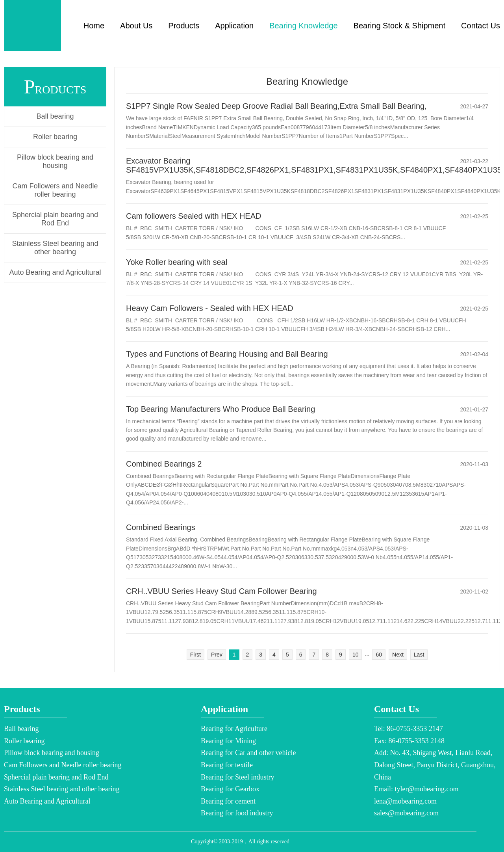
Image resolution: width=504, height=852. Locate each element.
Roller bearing (55, 137)
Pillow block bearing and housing (55, 161)
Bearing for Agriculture (234, 729)
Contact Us (481, 26)
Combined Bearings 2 (164, 464)
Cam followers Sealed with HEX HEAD (194, 216)
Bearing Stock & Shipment (399, 26)
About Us (136, 26)
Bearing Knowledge (303, 26)
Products (184, 26)
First (195, 655)
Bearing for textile (227, 765)
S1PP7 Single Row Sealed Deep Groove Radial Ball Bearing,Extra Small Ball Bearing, (276, 106)
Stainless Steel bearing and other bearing (55, 248)
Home (94, 26)
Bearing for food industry (237, 813)
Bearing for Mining (228, 741)
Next (398, 655)
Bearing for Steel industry (237, 777)
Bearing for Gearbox (230, 789)
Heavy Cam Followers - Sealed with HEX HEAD (210, 308)
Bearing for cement (228, 801)
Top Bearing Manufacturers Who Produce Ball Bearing (220, 409)
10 (356, 655)
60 (379, 655)
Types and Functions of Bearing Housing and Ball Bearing (227, 354)
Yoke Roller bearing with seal (177, 262)
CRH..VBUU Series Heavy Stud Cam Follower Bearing (221, 591)
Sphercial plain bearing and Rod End (55, 219)
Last (419, 655)
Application (234, 26)
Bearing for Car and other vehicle (248, 753)
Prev (217, 655)
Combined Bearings (161, 527)
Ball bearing (55, 116)
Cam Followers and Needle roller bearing (55, 190)
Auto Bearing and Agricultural (55, 272)
